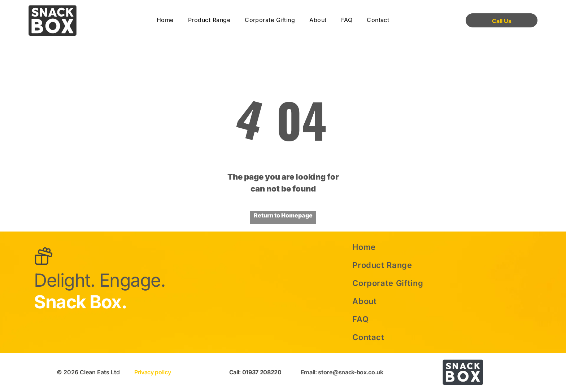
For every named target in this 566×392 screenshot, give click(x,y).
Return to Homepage (283, 215)
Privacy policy (153, 372)
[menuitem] (165, 20)
